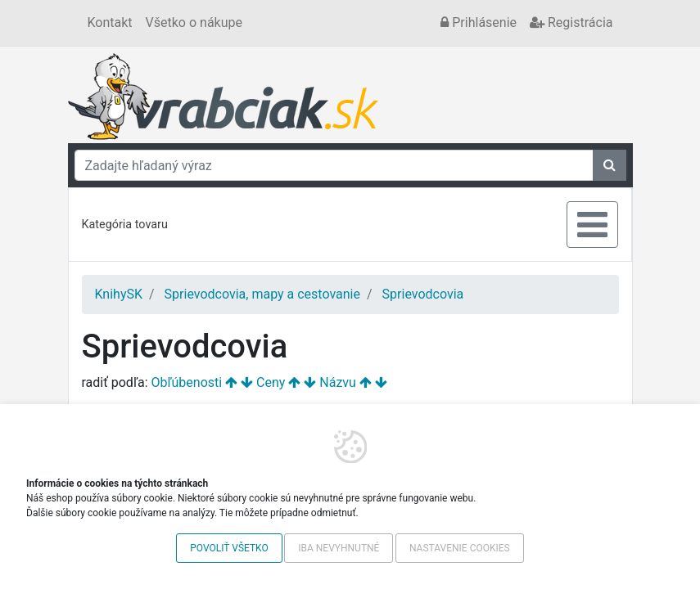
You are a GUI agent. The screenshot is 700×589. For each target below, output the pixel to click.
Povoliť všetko (229, 548)
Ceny (271, 382)
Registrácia (571, 22)
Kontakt (110, 22)
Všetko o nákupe (194, 22)
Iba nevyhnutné (339, 548)
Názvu (338, 382)
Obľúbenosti (186, 382)
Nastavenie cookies (460, 548)
